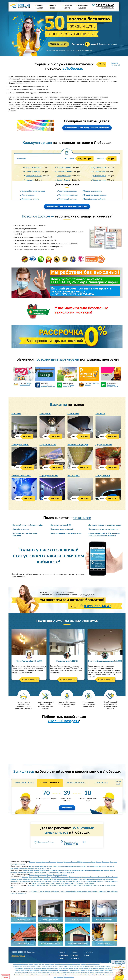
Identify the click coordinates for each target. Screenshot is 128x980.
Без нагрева (73, 476)
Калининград (77, 973)
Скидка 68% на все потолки (33, 191)
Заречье (86, 968)
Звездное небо (99, 180)
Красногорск (84, 964)
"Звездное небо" (20, 445)
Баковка (43, 968)
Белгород (16, 975)
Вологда (97, 973)
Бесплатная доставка (68, 191)
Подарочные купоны (30, 199)
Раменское (25, 966)
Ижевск (53, 971)
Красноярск (55, 975)
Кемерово (68, 973)
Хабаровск (33, 975)
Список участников (108, 44)
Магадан (35, 973)
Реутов (60, 968)
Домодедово (86, 966)
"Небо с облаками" (21, 476)
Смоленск (78, 975)
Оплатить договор (18, 956)
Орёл (108, 975)
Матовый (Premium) (34, 168)
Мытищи (56, 968)
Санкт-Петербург (45, 973)
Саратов (90, 975)
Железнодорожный (49, 964)
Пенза (105, 975)
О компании (83, 5)
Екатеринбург (84, 975)
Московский (30, 968)
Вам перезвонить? (107, 8)
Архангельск (27, 975)
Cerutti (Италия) (64, 180)
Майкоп (23, 971)
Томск (67, 975)
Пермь (51, 975)
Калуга (72, 973)
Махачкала (17, 973)
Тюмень (60, 975)
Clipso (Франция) (64, 176)
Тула (64, 975)
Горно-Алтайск (28, 971)
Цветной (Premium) (34, 176)
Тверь (70, 975)
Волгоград (102, 973)
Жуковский (57, 964)
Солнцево (81, 968)
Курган (54, 973)
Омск (55, 977)
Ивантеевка (63, 964)
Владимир (107, 973)
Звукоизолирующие (78, 445)
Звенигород (98, 966)
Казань (57, 971)
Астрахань (22, 975)
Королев (78, 964)
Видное (66, 966)
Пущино (20, 966)
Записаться (67, 808)
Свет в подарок (28, 195)
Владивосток (46, 975)
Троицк (25, 968)
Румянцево (65, 968)
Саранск (71, 971)
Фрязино (43, 966)
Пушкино (108, 966)
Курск (51, 973)
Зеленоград (79, 966)
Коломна (74, 964)
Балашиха (20, 964)
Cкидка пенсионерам (93, 191)
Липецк (39, 973)
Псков (101, 975)
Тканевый (30, 180)
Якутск (67, 971)
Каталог (40, 5)
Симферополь (83, 971)
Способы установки (21, 529)
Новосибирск (60, 977)
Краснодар (35, 971)
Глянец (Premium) (33, 172)
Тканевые (100, 414)
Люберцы (51, 968)
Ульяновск (18, 971)
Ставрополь (39, 975)
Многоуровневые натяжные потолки (66, 533)
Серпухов (38, 966)
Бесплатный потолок (68, 199)
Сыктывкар (90, 971)
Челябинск (72, 977)
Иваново (87, 973)
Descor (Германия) (65, 172)
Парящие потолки (49, 476)
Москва (15, 964)
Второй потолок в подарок (95, 195)
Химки (75, 966)
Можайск (90, 964)
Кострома (59, 973)
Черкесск (102, 971)
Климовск (69, 964)
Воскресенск (25, 964)
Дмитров (31, 964)
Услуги (67, 8)
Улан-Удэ (22, 973)
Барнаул (43, 971)
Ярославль (66, 977)
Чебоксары (48, 971)
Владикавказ (62, 971)
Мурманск (30, 973)
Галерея (40, 8)
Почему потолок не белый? (62, 529)
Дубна (43, 964)
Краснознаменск (19, 968)
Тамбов (73, 975)
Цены (52, 8)
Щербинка (71, 968)
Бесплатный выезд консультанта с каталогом (87, 128)
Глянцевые (45, 414)
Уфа (26, 973)
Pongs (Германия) (64, 168)
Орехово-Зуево (96, 964)
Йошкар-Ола (76, 971)
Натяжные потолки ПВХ (61, 525)
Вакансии (82, 8)
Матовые (16, 414)
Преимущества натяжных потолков (103, 529)
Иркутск (83, 973)
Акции (53, 5)
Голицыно (103, 966)
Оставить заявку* (58, 44)
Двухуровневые (100, 168)
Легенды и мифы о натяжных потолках (105, 525)
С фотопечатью (100, 176)
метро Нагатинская (100, 968)
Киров (63, 973)
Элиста (106, 971)
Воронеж (92, 973)
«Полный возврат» (63, 721)
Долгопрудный (37, 964)
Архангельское (37, 968)
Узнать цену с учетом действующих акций (67, 206)
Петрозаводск (96, 971)
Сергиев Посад (32, 966)
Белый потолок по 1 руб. (95, 199)
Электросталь (91, 968)
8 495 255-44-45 (105, 5)
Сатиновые (73, 414)
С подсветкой (99, 172)
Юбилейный (60, 966)
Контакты (68, 5)
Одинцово (70, 966)
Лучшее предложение (68, 195)
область (107, 968)
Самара (94, 975)
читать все (82, 518)
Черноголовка (49, 966)
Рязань (98, 975)
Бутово (47, 968)
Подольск (16, 966)
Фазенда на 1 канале (48, 387)
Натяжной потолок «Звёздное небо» (28, 525)
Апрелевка (92, 966)
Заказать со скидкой (116, 64)
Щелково (55, 966)
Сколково (76, 968)
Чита (39, 971)
